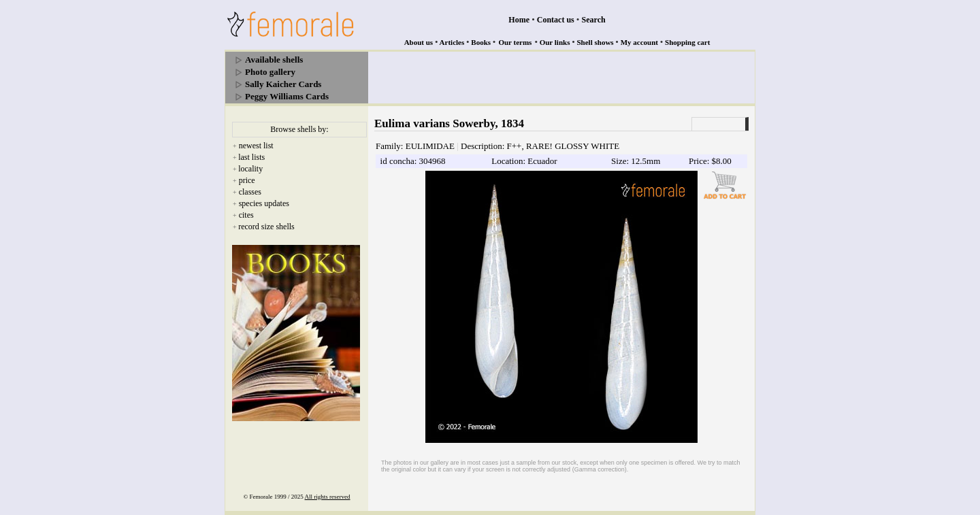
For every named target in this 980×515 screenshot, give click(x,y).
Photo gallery (270, 72)
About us (419, 42)
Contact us (556, 20)
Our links (555, 42)
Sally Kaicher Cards (283, 84)
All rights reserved (328, 497)
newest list (256, 146)
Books (481, 42)
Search (594, 20)
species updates (264, 203)
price (247, 180)
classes (250, 192)
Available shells (274, 60)
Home (519, 20)
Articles (452, 42)
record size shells (266, 227)
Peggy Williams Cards (287, 96)
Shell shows (595, 42)
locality (250, 169)
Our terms (515, 42)
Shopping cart (687, 42)
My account (639, 42)
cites (246, 215)
